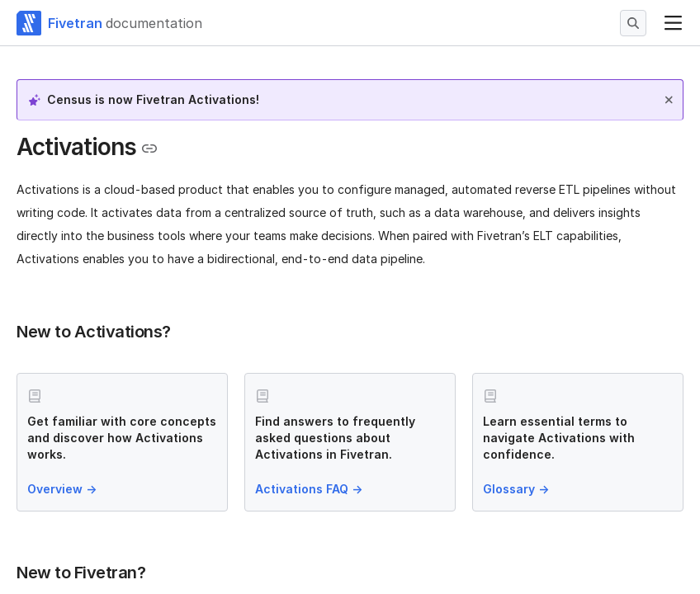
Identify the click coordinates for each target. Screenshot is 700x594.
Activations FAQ (310, 489)
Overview (64, 489)
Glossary (518, 489)
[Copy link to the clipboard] (149, 148)
